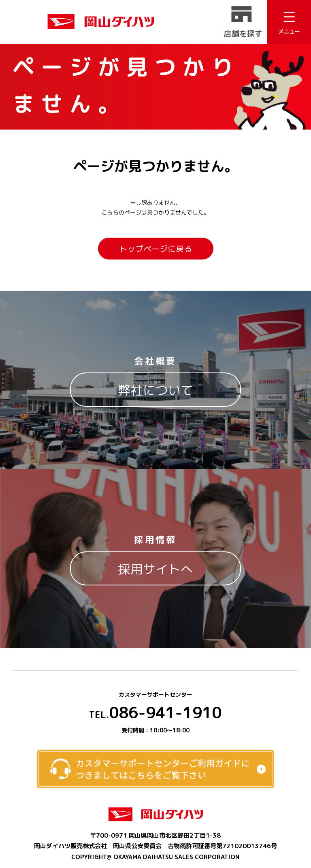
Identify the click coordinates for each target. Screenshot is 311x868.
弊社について (155, 390)
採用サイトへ (155, 569)
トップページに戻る (155, 249)
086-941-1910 (155, 712)
